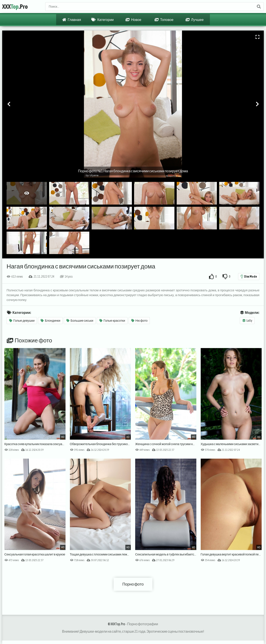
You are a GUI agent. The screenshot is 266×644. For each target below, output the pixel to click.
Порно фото (133, 584)
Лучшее (195, 20)
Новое (133, 20)
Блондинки (50, 321)
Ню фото (139, 321)
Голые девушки (22, 321)
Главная (72, 20)
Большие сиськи (80, 321)
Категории (102, 20)
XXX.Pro (15, 7)
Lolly (247, 321)
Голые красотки (112, 321)
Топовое (164, 20)
